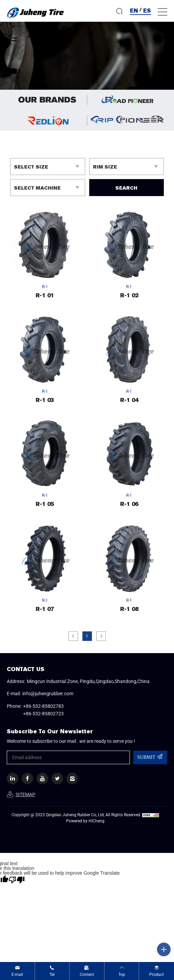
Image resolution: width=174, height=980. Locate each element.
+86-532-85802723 (43, 714)
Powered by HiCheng (85, 821)
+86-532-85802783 (43, 706)
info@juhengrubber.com (48, 694)
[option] (87, 56)
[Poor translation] (17, 880)
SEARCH (126, 188)
